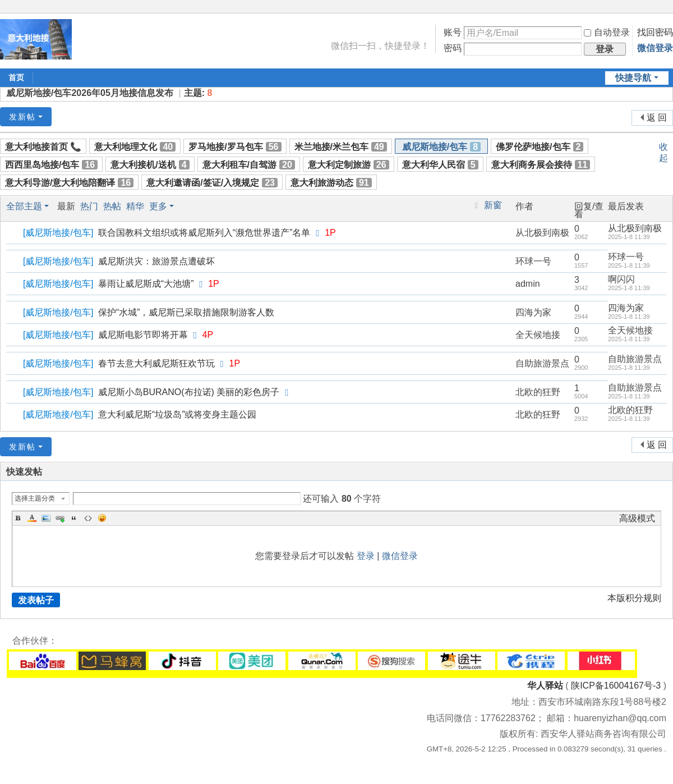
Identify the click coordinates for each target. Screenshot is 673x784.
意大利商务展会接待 (541, 165)
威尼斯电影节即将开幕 (143, 335)
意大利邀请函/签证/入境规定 (212, 183)
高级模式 (637, 518)
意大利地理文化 (135, 147)
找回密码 (655, 32)
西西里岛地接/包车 (51, 165)
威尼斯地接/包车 (441, 147)
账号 (453, 32)
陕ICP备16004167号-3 (616, 686)
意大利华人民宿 (440, 165)
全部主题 (24, 206)
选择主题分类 (35, 498)
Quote (74, 518)
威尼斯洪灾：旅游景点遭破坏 (156, 261)
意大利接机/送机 (150, 165)
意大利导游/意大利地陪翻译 (69, 183)
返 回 (657, 118)
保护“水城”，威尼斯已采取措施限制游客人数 (186, 312)
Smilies (102, 518)
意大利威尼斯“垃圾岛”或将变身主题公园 (178, 414)
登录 (366, 556)
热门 (89, 206)
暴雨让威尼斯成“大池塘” (146, 284)
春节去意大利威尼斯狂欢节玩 (156, 363)
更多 (158, 206)
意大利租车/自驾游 (249, 165)
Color (32, 518)
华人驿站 (545, 686)
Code (88, 518)
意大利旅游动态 (331, 183)
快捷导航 (633, 78)
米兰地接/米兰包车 (341, 147)
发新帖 (22, 117)
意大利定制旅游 (349, 165)
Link (60, 518)
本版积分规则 (634, 598)
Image (46, 518)
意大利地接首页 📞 (43, 147)
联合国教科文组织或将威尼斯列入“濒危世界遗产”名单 (204, 233)
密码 (453, 48)
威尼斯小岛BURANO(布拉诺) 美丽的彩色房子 (189, 392)
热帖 (112, 206)
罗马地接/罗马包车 (235, 147)
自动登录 (607, 32)
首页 (16, 77)
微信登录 (655, 48)
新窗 (493, 205)
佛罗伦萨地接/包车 (540, 147)
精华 (135, 206)
